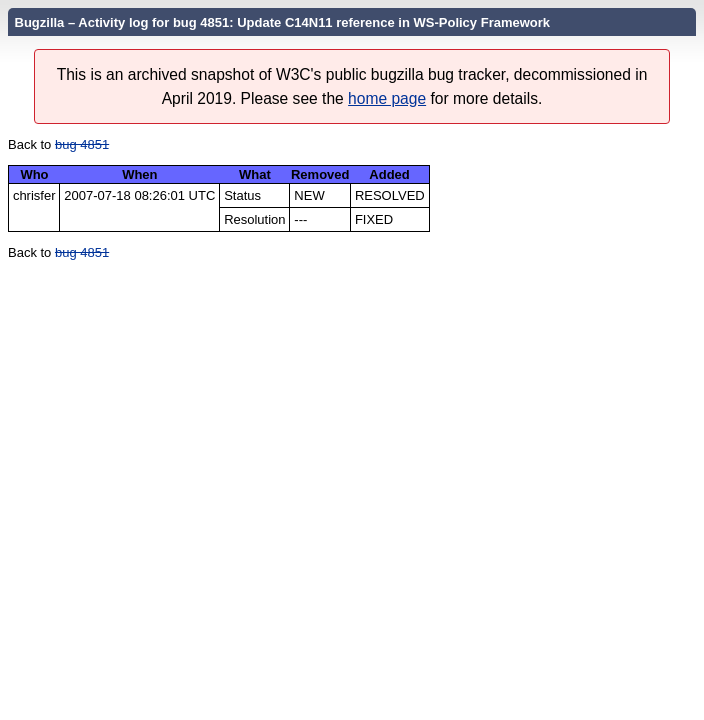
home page (387, 98)
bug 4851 (82, 144)
